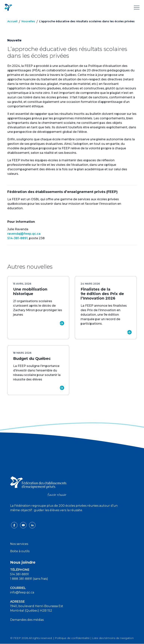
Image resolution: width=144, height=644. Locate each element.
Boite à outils (20, 551)
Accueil (12, 21)
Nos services (19, 544)
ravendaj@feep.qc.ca (24, 234)
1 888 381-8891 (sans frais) (29, 579)
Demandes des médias (27, 620)
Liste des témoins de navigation (113, 638)
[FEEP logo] (38, 486)
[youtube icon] (24, 525)
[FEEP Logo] (8, 7)
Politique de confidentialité (72, 638)
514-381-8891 (18, 238)
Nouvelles (28, 21)
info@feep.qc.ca (22, 592)
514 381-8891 (19, 574)
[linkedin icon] (32, 525)
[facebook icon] (15, 525)
